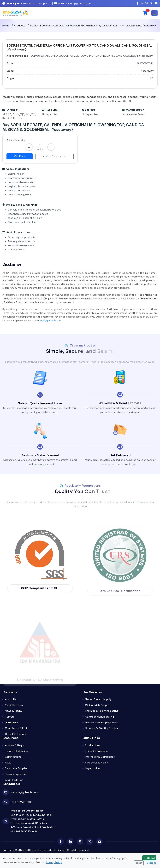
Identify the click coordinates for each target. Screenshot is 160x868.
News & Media (13, 711)
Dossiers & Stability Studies (101, 728)
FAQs (8, 763)
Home (6, 27)
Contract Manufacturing (100, 717)
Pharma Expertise (15, 774)
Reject (139, 863)
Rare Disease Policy (97, 763)
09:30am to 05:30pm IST (27, 3)
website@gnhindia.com (72, 3)
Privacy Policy (54, 862)
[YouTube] (156, 3)
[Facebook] (138, 3)
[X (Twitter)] (151, 3)
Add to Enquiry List (54, 156)
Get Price (20, 156)
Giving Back (12, 722)
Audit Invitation (14, 780)
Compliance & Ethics (17, 728)
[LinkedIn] (142, 3)
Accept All (149, 858)
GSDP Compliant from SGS (40, 588)
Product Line (93, 745)
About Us (11, 699)
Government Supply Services (102, 722)
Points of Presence (96, 751)
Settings (151, 863)
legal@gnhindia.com (51, 324)
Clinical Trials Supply (97, 705)
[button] (154, 13)
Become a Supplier (16, 768)
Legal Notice (92, 768)
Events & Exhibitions (17, 751)
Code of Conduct (16, 734)
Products (20, 27)
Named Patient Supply (98, 699)
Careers (10, 717)
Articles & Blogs (14, 745)
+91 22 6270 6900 (22, 802)
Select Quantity (16, 140)
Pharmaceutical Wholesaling (102, 711)
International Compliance (100, 757)
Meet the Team (14, 705)
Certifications (13, 757)
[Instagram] (146, 3)
